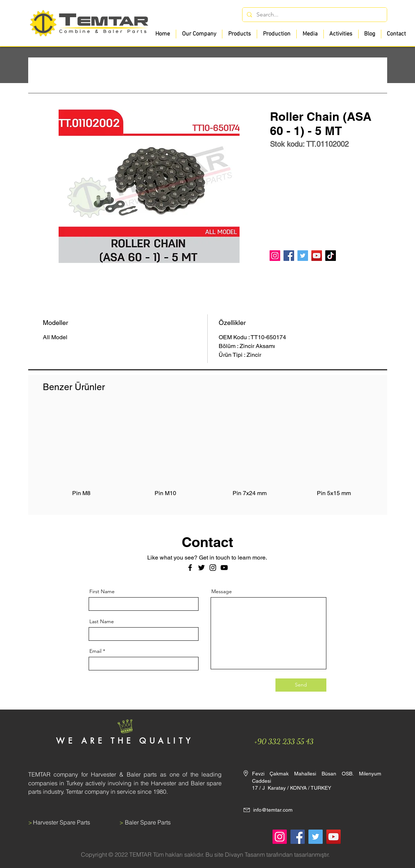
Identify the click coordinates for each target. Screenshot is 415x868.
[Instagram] (275, 256)
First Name (102, 591)
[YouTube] (317, 256)
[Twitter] (303, 256)
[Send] (301, 685)
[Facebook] (289, 256)
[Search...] (314, 15)
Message (222, 591)
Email (95, 651)
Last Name (102, 621)
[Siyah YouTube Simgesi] (224, 568)
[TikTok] (331, 256)
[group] (208, 456)
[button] (239, 34)
